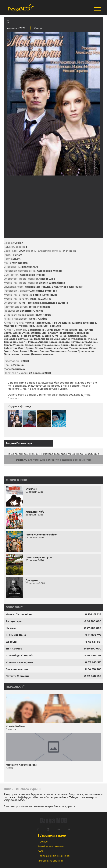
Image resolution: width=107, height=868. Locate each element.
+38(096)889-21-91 (15, 800)
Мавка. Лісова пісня (19, 614)
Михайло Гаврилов (48, 326)
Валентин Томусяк (40, 330)
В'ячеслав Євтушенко (18, 339)
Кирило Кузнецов (84, 323)
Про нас (43, 842)
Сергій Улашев (14, 345)
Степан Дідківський (81, 351)
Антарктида (14, 621)
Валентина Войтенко (68, 330)
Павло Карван (43, 315)
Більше (12, 398)
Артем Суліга (38, 319)
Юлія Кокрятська (39, 323)
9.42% (19, 255)
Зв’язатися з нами (52, 836)
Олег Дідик (26, 348)
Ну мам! (11, 628)
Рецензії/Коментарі (19, 443)
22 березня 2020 (40, 373)
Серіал (19, 243)
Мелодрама (20, 263)
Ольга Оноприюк (46, 348)
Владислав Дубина (55, 303)
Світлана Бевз (77, 336)
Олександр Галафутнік (46, 333)
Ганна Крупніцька (45, 295)
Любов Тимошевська (73, 348)
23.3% (17, 259)
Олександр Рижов (32, 275)
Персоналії (15, 687)
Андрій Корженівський (54, 342)
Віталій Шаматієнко (52, 283)
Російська (18, 369)
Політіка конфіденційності (54, 856)
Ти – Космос (14, 649)
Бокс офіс (14, 607)
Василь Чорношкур (53, 351)
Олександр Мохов (49, 271)
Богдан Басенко (71, 345)
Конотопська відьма (20, 662)
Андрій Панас (29, 351)
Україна (12, 28)
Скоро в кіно (16, 480)
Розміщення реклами (51, 846)
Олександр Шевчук (17, 354)
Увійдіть (22, 460)
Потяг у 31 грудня (18, 676)
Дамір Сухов (21, 333)
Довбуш (11, 642)
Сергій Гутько (28, 342)
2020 (26, 361)
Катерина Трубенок (84, 342)
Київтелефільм (28, 267)
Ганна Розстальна (32, 336)
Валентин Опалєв (31, 311)
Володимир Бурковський (42, 345)
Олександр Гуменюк (43, 291)
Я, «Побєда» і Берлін (20, 655)
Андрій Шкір (47, 279)
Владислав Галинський (68, 287)
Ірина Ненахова (40, 307)
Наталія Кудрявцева (73, 339)
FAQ (40, 851)
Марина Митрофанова (19, 326)
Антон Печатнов (30, 303)
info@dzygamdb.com (29, 797)
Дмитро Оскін (73, 333)
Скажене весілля (17, 669)
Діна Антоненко (56, 336)
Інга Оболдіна (61, 323)
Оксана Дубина (40, 299)
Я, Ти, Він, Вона (16, 635)
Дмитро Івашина (42, 354)
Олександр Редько (38, 287)
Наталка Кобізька (46, 339)
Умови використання (51, 861)
